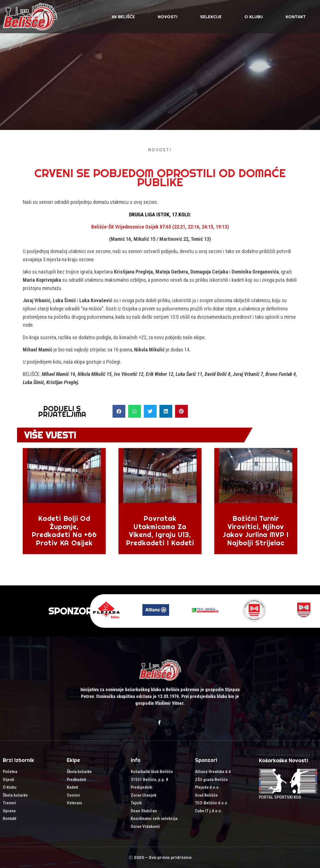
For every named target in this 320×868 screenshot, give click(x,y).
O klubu (254, 17)
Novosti (168, 17)
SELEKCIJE (211, 17)
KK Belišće (123, 17)
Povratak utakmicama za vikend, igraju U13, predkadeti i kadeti (160, 531)
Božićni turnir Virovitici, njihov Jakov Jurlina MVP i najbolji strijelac (256, 531)
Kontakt (296, 17)
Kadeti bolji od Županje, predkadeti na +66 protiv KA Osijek (64, 531)
